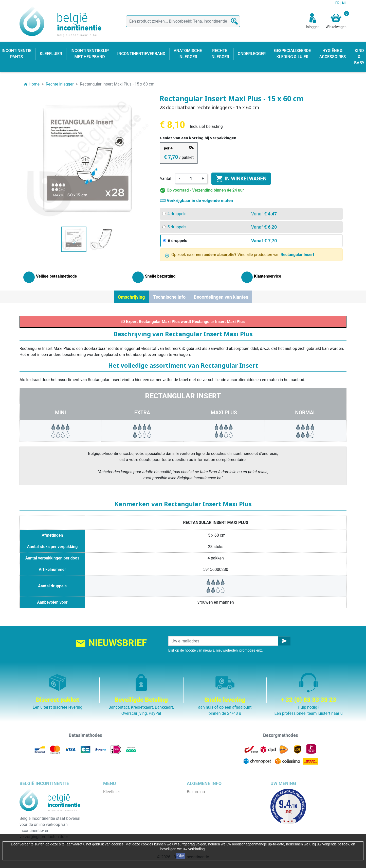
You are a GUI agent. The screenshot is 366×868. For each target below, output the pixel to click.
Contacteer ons (201, 828)
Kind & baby (114, 828)
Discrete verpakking (205, 822)
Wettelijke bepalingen (206, 798)
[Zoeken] (183, 21)
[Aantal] (191, 179)
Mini (60, 413)
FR (338, 3)
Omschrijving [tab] (131, 297)
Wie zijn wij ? (198, 810)
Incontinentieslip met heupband (132, 810)
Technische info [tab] (169, 297)
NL (344, 3)
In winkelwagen (241, 179)
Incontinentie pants (120, 798)
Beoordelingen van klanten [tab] (221, 297)
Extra (142, 413)
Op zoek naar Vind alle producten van (240, 255)
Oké (181, 856)
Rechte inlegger (117, 822)
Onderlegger (114, 804)
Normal (305, 413)
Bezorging (196, 792)
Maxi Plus (224, 413)
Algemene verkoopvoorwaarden (215, 804)
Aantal (166, 178)
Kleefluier (112, 792)
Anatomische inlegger (123, 816)
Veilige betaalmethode (207, 816)
